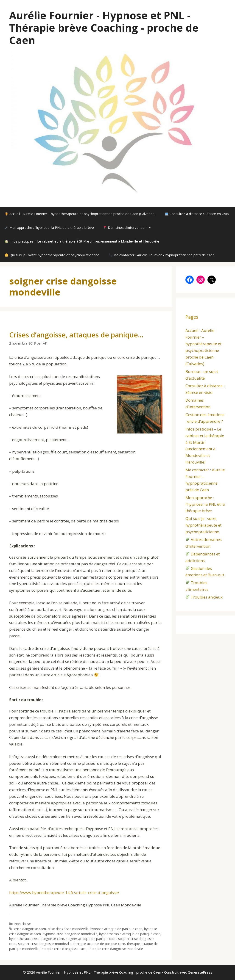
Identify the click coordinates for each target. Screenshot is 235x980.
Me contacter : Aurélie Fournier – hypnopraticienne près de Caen (162, 255)
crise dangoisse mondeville (68, 929)
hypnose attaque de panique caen (116, 929)
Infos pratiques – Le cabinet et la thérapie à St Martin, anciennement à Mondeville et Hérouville (82, 241)
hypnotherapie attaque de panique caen (130, 934)
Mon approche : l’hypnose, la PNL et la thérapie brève (49, 227)
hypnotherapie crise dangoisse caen (37, 939)
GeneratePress (200, 972)
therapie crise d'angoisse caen (63, 949)
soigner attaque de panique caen (91, 939)
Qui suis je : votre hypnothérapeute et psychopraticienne (52, 255)
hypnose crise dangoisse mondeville (70, 934)
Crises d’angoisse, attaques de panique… (76, 335)
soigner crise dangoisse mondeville (45, 944)
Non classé (22, 924)
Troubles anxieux (204, 597)
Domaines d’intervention (130, 227)
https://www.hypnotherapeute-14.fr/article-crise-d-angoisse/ (64, 893)
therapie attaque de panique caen (99, 944)
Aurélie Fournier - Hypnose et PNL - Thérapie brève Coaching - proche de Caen (104, 28)
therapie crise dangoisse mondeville (116, 949)
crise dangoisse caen (30, 929)
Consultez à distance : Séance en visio (197, 214)
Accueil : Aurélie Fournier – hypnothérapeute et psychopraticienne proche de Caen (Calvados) (80, 214)
